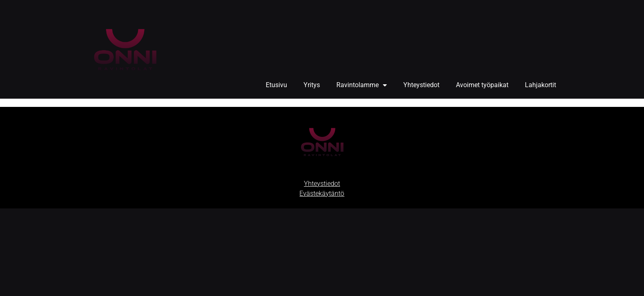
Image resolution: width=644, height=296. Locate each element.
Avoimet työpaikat (482, 85)
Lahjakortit (540, 85)
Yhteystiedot (421, 85)
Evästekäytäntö (322, 193)
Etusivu (276, 85)
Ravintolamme (362, 85)
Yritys (312, 85)
